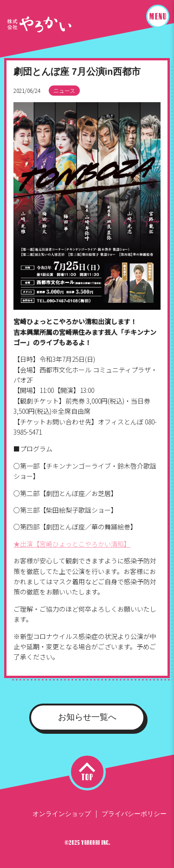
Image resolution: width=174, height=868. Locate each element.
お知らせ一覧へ (87, 717)
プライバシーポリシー (134, 814)
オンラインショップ (62, 814)
